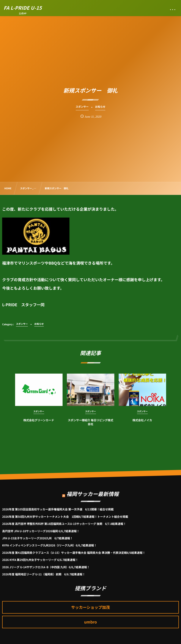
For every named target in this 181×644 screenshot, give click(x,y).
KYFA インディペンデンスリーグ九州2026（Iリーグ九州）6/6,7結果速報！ (49, 545)
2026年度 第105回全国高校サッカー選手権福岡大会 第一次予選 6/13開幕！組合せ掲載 (58, 509)
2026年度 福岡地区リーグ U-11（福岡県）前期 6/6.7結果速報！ (44, 574)
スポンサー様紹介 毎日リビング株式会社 (90, 425)
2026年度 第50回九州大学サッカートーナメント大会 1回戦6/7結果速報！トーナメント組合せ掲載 (65, 517)
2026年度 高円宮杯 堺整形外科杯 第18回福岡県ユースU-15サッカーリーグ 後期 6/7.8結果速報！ (64, 524)
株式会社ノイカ (142, 423)
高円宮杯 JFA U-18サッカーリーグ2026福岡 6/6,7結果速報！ (41, 531)
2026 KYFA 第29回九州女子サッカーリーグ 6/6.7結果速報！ (40, 560)
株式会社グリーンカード (39, 423)
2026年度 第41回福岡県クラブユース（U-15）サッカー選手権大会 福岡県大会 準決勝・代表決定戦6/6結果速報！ (74, 553)
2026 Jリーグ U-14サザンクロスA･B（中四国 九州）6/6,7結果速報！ (46, 567)
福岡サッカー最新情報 (93, 491)
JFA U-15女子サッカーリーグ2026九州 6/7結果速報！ (38, 538)
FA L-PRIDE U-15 (23, 8)
